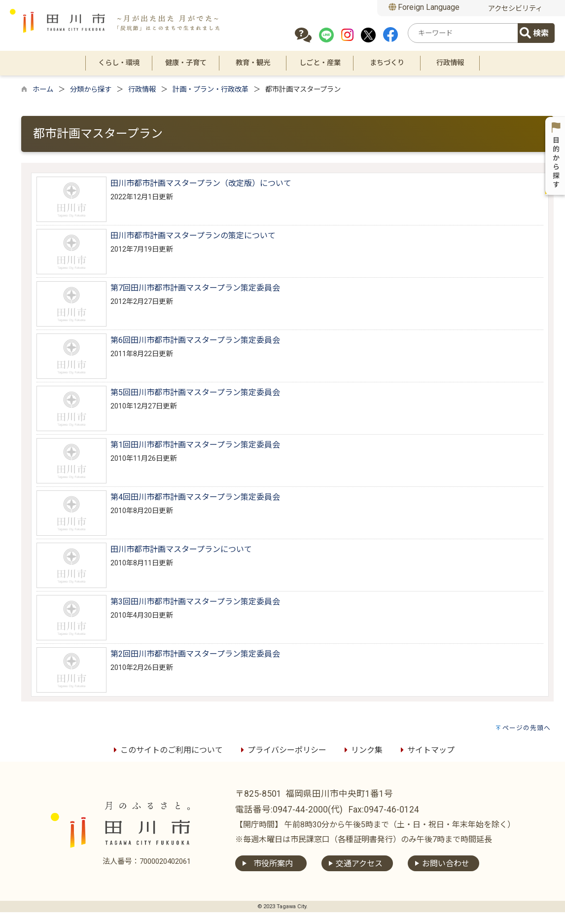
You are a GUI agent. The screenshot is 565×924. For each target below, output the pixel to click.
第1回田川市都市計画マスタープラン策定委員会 (195, 445)
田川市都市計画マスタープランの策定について (193, 236)
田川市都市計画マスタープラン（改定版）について (201, 183)
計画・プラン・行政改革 (211, 90)
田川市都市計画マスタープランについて (181, 549)
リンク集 (362, 750)
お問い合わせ (446, 864)
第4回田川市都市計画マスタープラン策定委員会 (195, 497)
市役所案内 (273, 864)
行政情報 (142, 90)
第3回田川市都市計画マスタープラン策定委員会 (195, 602)
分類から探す (91, 90)
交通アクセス (359, 864)
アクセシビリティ (515, 9)
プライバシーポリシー (282, 750)
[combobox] (464, 33)
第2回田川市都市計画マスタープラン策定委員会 (195, 654)
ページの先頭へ (527, 728)
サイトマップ (426, 750)
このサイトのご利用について (167, 750)
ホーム (43, 90)
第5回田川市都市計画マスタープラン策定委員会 (195, 392)
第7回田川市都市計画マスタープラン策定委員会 (195, 288)
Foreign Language (424, 7)
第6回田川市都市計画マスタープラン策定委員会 (195, 340)
